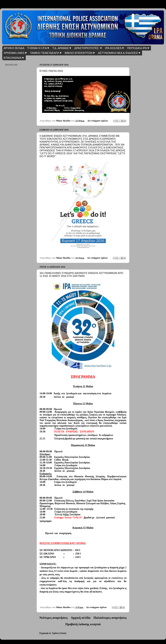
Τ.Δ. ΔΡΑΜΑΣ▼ (62, 48)
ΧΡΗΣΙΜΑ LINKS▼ (15, 53)
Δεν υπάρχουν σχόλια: (98, 121)
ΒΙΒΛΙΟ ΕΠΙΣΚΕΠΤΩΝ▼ (80, 53)
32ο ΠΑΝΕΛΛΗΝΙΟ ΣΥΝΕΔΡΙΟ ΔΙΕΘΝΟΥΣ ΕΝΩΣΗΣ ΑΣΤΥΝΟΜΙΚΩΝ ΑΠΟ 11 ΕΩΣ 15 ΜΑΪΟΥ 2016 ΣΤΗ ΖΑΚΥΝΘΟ (81, 275)
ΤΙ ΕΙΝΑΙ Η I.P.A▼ (38, 48)
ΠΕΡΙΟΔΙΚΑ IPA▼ (138, 48)
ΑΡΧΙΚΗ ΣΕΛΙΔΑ (14, 48)
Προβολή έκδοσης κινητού (83, 624)
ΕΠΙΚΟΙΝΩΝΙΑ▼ (14, 58)
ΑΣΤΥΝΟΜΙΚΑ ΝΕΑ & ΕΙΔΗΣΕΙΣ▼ (119, 53)
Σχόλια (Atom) (59, 633)
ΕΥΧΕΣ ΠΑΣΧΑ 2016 (51, 71)
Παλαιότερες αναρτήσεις (110, 618)
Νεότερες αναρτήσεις (54, 618)
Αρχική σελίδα (81, 618)
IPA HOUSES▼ (115, 48)
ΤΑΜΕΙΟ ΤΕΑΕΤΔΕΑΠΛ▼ (46, 53)
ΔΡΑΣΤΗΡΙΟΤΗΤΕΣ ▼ (88, 48)
